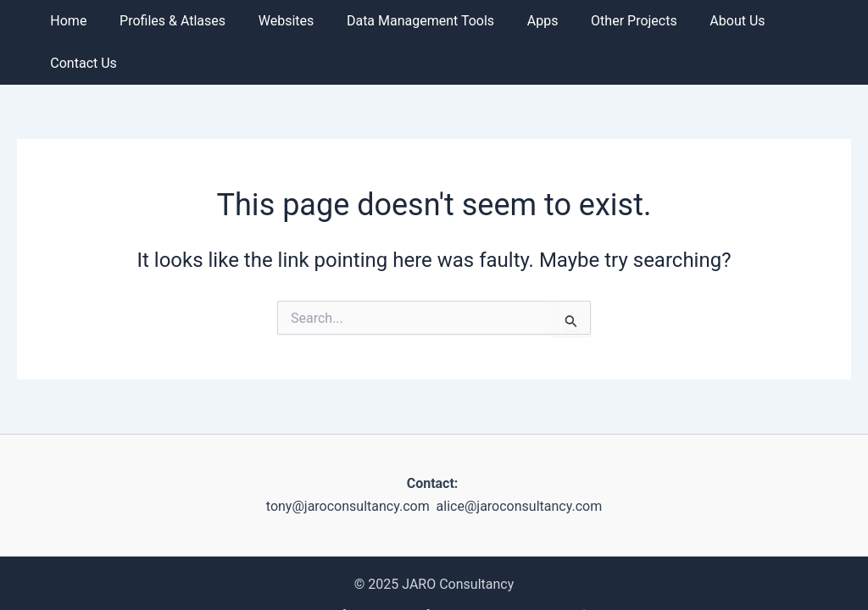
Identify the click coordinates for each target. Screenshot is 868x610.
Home (81, 21)
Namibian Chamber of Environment (559, 582)
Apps (533, 21)
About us (716, 21)
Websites (287, 21)
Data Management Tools (416, 21)
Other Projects (619, 21)
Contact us (804, 21)
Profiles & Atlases (179, 21)
